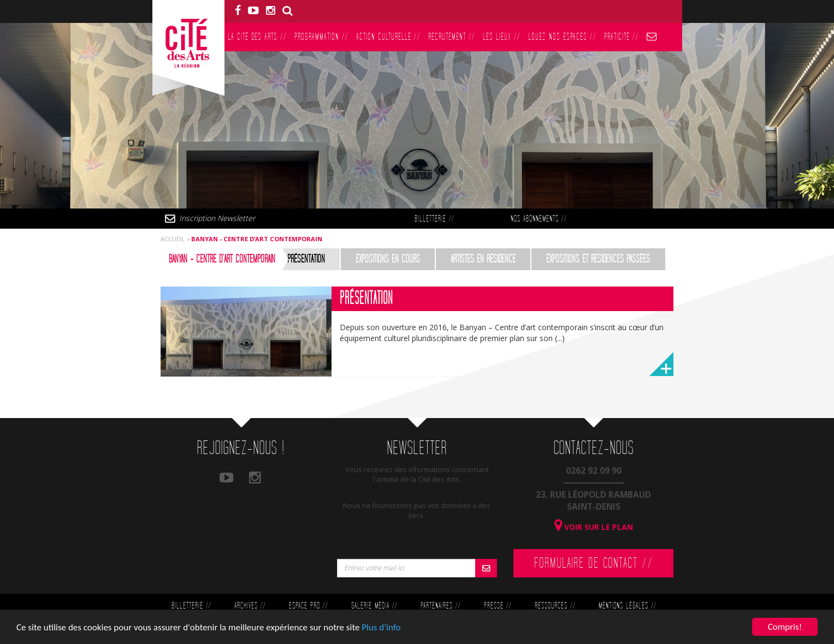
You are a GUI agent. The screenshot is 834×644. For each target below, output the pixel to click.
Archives (250, 606)
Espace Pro (308, 606)
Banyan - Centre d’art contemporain (222, 259)
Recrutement (451, 37)
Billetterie (434, 219)
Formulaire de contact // (593, 563)
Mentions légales (627, 606)
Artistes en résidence (483, 259)
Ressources (555, 606)
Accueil (173, 239)
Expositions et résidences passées (598, 259)
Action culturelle (388, 37)
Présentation (306, 259)
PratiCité (621, 37)
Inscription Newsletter (217, 218)
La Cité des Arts (257, 37)
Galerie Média (374, 606)
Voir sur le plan (594, 527)
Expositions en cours (388, 259)
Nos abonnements (539, 219)
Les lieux (501, 37)
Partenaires (440, 606)
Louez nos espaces (562, 37)
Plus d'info (381, 628)
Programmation (321, 37)
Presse (498, 606)
